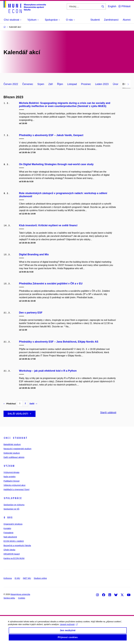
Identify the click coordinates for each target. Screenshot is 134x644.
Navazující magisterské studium (17, 449)
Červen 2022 (11, 84)
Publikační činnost (11, 481)
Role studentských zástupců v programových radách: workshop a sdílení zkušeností (63, 195)
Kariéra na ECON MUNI (14, 558)
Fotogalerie (8, 533)
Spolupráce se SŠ (11, 509)
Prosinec (86, 84)
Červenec (28, 84)
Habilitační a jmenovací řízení (16, 489)
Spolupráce (13, 498)
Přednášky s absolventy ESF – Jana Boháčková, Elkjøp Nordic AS (59, 342)
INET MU (27, 578)
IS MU (17, 578)
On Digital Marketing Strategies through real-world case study (56, 164)
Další (33, 404)
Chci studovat (15, 438)
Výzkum (9, 466)
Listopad (72, 84)
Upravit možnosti (69, 627)
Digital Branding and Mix (34, 254)
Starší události (108, 413)
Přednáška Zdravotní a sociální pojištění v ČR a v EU (51, 284)
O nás (8, 518)
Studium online (40, 578)
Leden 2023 (102, 84)
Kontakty (7, 528)
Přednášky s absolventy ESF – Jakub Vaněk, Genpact (51, 135)
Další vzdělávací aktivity (14, 457)
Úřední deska (9, 550)
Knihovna (8, 578)
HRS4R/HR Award (12, 554)
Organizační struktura (13, 524)
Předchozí (10, 404)
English (112, 6)
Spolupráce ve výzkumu (14, 505)
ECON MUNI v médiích (14, 541)
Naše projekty (10, 477)
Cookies (22, 598)
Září (51, 84)
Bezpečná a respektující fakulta (17, 545)
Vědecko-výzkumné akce (15, 485)
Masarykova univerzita (20, 594)
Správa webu (9, 598)
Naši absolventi (10, 537)
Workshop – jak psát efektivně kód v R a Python (48, 371)
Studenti (95, 20)
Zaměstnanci (111, 20)
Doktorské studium (12, 453)
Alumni (127, 20)
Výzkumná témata (11, 472)
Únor (115, 84)
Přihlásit (124, 6)
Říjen (60, 84)
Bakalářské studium (12, 444)
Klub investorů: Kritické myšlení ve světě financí (48, 225)
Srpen (41, 84)
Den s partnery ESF (31, 313)
